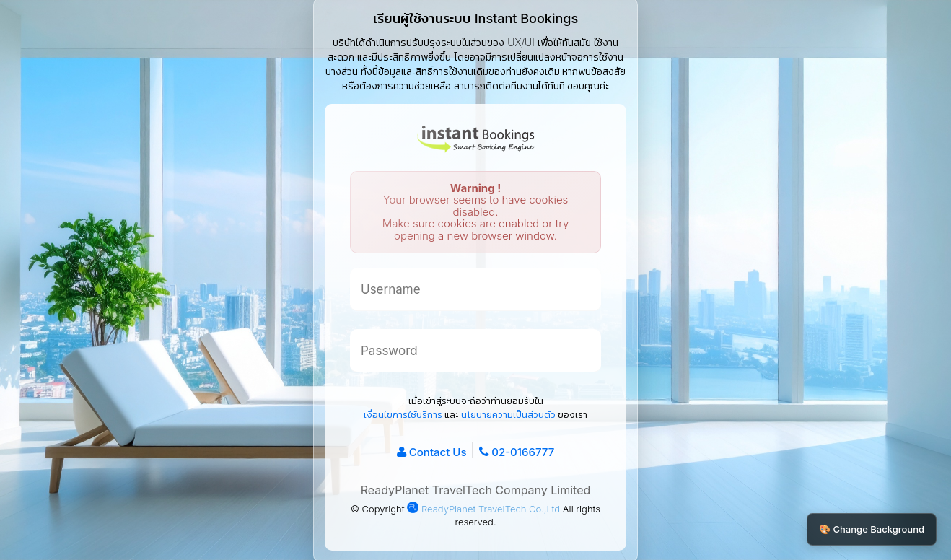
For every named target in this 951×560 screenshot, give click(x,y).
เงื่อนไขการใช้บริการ (403, 414)
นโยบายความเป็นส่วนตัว (508, 414)
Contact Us (438, 452)
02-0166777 (523, 452)
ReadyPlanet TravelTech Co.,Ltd (483, 509)
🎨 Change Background (872, 529)
